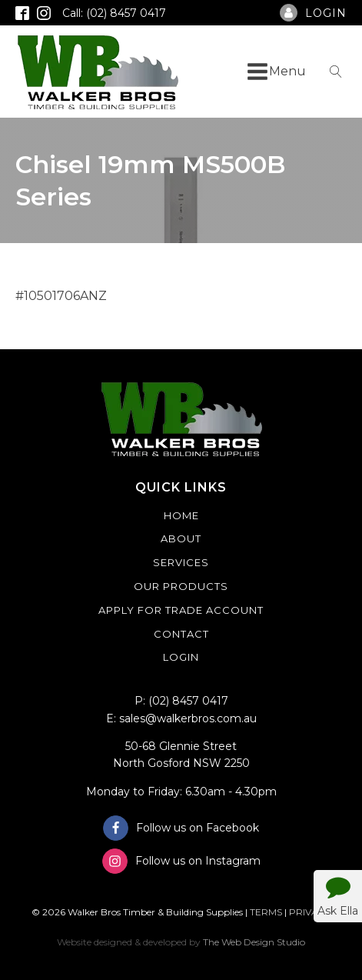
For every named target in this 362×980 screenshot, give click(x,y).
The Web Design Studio (254, 942)
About (181, 538)
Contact (181, 634)
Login (181, 657)
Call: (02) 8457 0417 (114, 13)
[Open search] (336, 72)
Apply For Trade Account (181, 610)
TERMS (266, 912)
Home (181, 515)
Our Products (181, 586)
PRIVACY (310, 912)
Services (181, 562)
